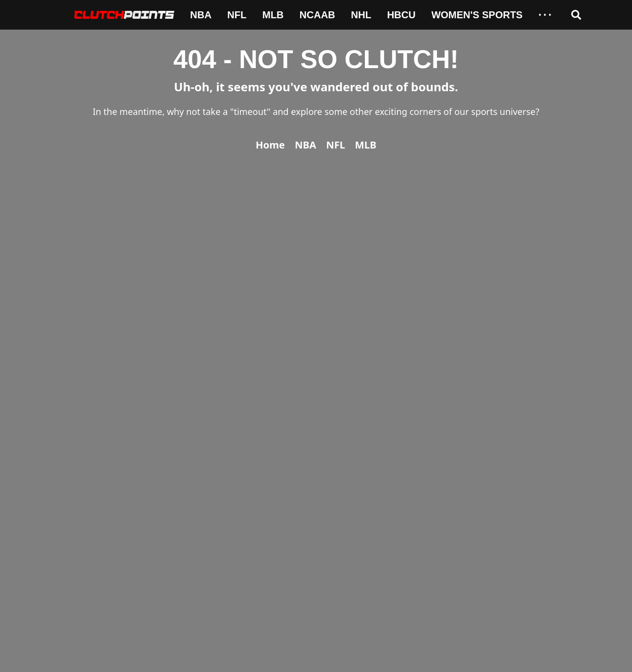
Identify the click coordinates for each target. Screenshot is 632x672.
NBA (201, 15)
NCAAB (317, 15)
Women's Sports (477, 15)
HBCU (401, 15)
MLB (273, 15)
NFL (237, 15)
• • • (545, 15)
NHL (361, 15)
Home (270, 145)
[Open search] (576, 15)
